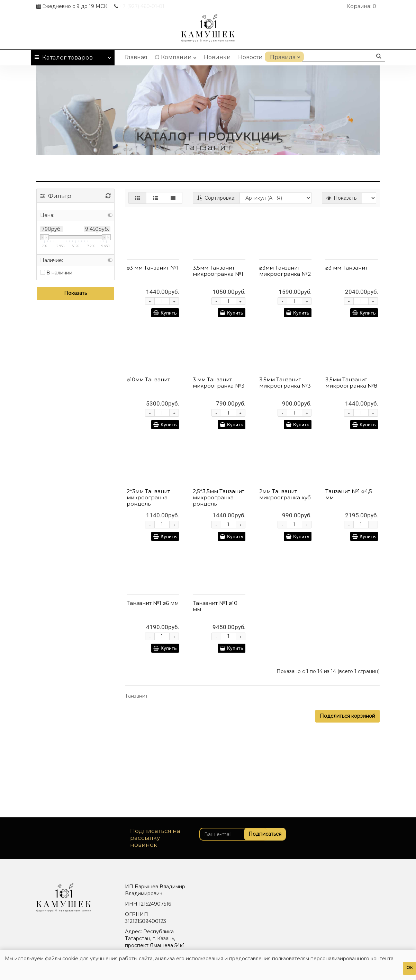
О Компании (176, 56)
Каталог (73, 56)
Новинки (217, 57)
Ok (409, 967)
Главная (136, 57)
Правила (284, 56)
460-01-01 (142, 6)
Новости (250, 57)
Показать (75, 293)
